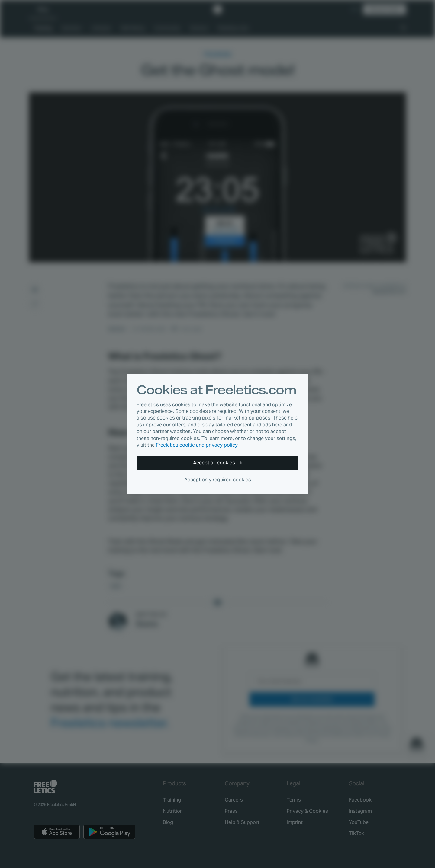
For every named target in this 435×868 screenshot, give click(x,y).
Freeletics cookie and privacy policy (197, 445)
